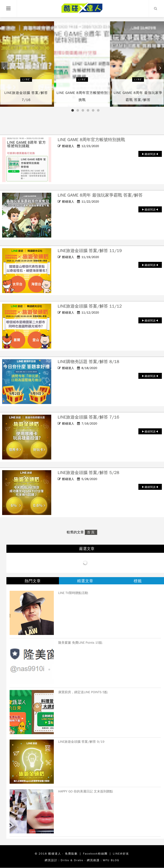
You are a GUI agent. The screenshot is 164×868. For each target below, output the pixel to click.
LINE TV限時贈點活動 (73, 593)
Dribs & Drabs (72, 860)
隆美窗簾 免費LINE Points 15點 (80, 643)
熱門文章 (33, 581)
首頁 (91, 532)
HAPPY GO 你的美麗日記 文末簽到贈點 (86, 791)
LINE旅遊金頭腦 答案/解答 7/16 (88, 417)
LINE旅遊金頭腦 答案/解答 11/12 (90, 306)
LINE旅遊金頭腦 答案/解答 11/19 (90, 251)
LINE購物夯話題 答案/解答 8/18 (88, 362)
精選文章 (85, 581)
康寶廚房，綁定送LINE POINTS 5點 (83, 692)
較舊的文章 (76, 532)
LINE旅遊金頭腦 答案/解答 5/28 (88, 473)
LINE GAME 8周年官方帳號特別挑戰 (91, 140)
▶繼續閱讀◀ (150, 154)
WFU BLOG (111, 860)
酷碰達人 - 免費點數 (63, 854)
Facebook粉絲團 (95, 854)
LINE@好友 (121, 854)
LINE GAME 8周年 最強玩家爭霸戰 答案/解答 (100, 195)
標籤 (138, 581)
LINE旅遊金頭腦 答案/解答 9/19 (81, 742)
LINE (26, 79)
